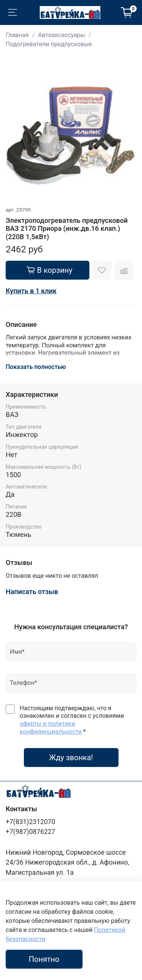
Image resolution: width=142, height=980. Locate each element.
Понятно (44, 959)
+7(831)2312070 (30, 822)
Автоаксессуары (61, 35)
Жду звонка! (71, 758)
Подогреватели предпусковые (49, 44)
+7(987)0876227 (30, 832)
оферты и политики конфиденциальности (51, 728)
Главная (17, 35)
